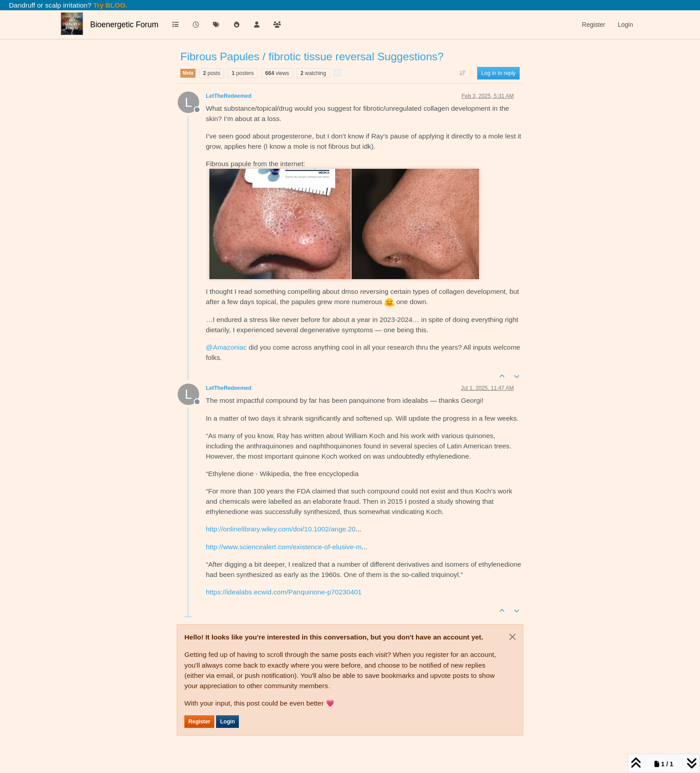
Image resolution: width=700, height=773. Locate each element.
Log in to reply (498, 73)
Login (227, 722)
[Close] (512, 637)
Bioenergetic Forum (124, 25)
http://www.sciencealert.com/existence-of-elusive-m (284, 547)
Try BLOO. (109, 5)
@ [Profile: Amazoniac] (226, 347)
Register (199, 722)
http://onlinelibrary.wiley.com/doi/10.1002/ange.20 (281, 529)
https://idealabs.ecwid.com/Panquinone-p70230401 (284, 592)
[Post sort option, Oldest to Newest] (463, 73)
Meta (188, 73)
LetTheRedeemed (229, 96)
